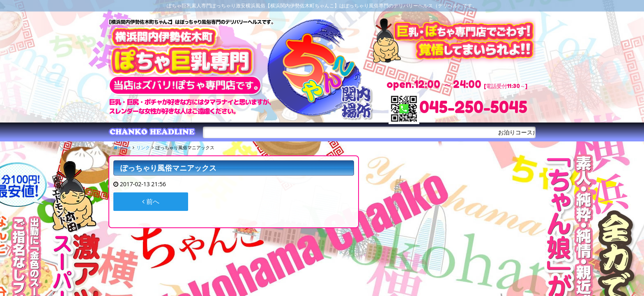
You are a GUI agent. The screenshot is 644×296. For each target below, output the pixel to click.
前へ (151, 201)
